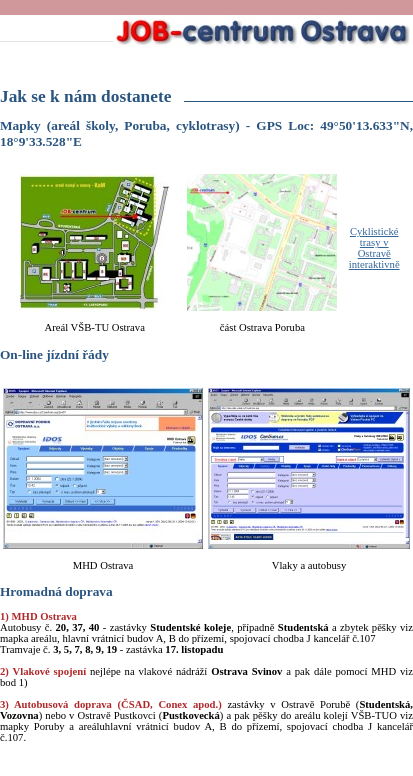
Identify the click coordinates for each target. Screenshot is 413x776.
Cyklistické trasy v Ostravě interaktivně (374, 248)
